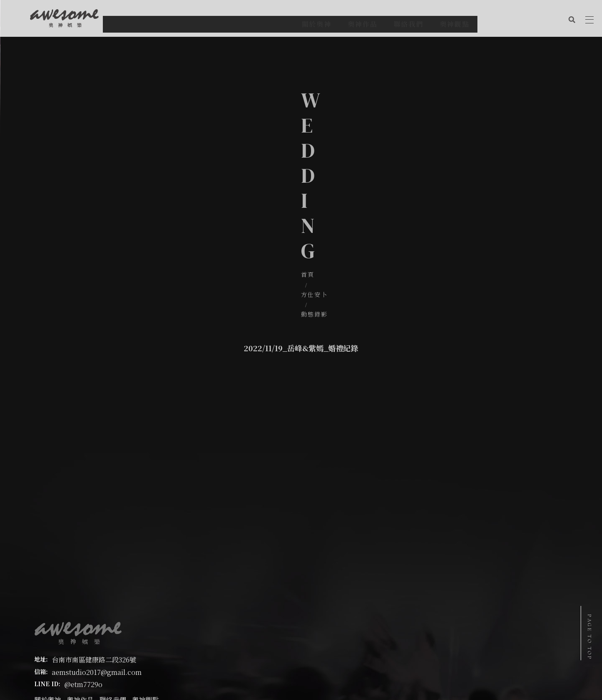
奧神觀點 (145, 636)
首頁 (263, 171)
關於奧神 (48, 636)
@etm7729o (83, 620)
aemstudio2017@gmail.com (97, 608)
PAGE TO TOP (589, 637)
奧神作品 (80, 636)
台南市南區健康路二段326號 (94, 596)
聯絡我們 (113, 636)
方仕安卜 (294, 171)
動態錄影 (332, 171)
